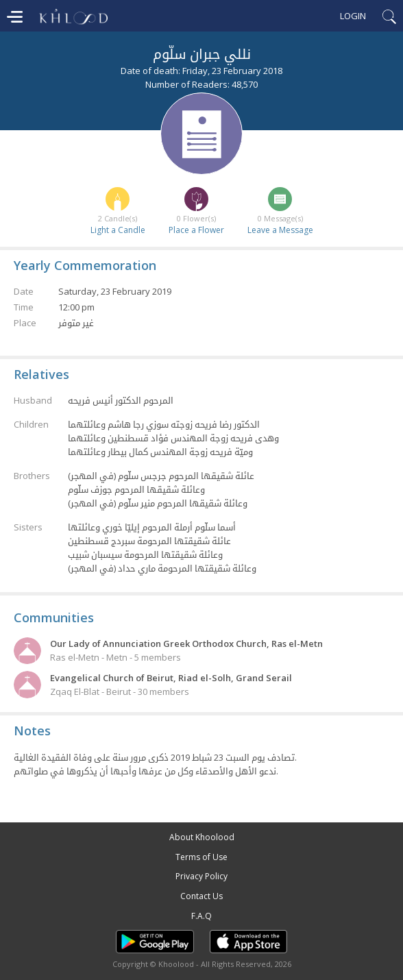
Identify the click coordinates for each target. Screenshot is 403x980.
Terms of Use (201, 857)
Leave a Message (280, 230)
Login (353, 16)
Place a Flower (196, 230)
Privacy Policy (201, 876)
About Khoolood (202, 837)
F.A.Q (201, 916)
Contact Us (201, 896)
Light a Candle (118, 230)
